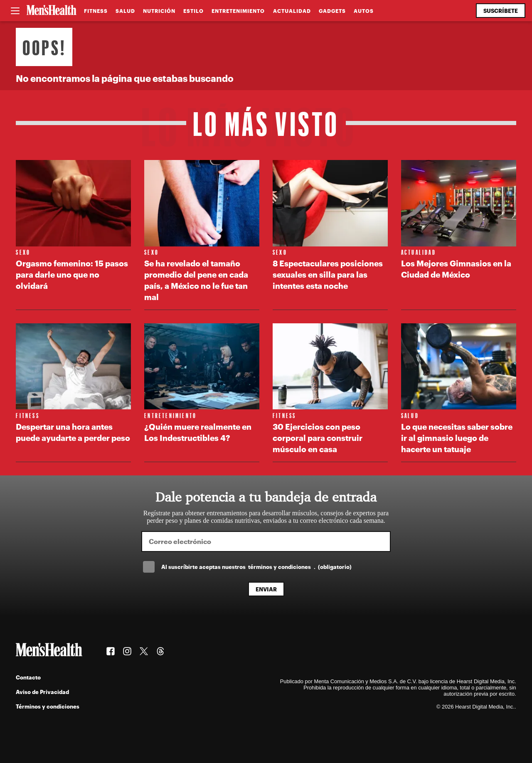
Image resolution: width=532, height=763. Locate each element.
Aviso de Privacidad (42, 692)
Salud (125, 11)
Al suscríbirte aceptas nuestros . (256, 567)
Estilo (193, 11)
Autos (364, 11)
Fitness (96, 11)
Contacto (28, 677)
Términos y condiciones (48, 706)
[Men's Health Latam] (52, 11)
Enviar (266, 589)
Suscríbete (501, 11)
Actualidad (292, 11)
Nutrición (159, 11)
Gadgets (332, 11)
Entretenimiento (238, 11)
